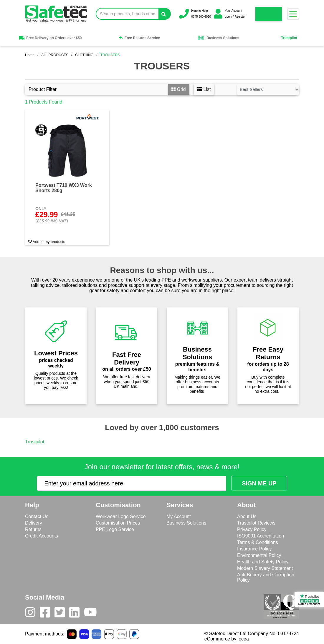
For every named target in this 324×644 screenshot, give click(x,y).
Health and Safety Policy (263, 562)
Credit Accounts (42, 536)
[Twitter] (62, 614)
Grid (179, 89)
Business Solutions (218, 38)
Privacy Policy (252, 529)
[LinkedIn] (77, 614)
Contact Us (37, 516)
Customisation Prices (118, 523)
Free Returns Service (139, 38)
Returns (33, 529)
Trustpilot (289, 38)
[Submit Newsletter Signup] (259, 483)
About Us (247, 516)
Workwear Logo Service (121, 516)
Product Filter (43, 89)
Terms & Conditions (258, 542)
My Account (179, 516)
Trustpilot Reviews (256, 523)
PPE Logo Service (115, 529)
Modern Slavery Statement (265, 568)
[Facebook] (47, 614)
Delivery (34, 523)
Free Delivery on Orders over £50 (50, 38)
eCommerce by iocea (227, 639)
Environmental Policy (259, 555)
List (204, 89)
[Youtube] (93, 614)
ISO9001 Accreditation (261, 536)
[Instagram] (32, 614)
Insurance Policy (254, 549)
